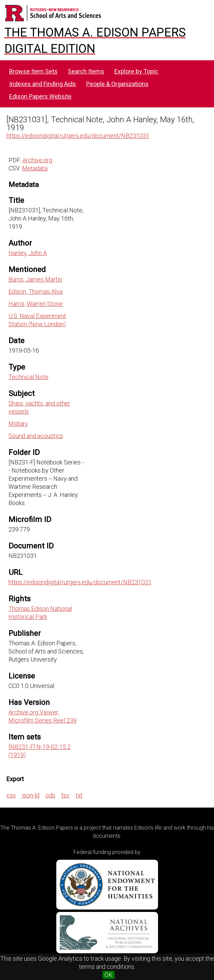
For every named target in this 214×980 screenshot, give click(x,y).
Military (18, 424)
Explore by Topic (136, 71)
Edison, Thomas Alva (35, 291)
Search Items (86, 71)
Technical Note (28, 377)
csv (11, 795)
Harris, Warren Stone (36, 304)
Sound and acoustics (36, 436)
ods (50, 795)
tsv (65, 795)
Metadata (35, 168)
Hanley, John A (28, 253)
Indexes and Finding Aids (43, 84)
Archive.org (37, 160)
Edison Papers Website (40, 96)
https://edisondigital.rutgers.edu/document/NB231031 (78, 136)
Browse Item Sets (33, 71)
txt (79, 795)
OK (109, 975)
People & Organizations (117, 84)
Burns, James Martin (35, 279)
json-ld (31, 795)
